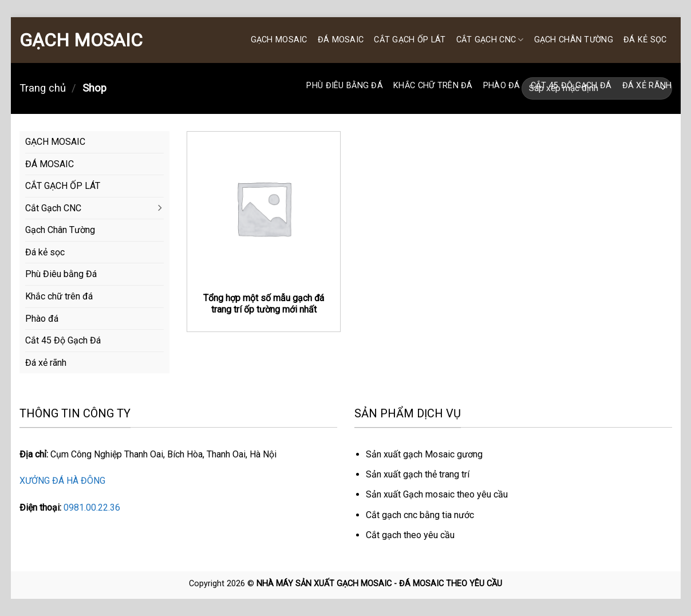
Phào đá (502, 86)
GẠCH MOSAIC (81, 40)
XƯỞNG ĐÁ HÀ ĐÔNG (62, 481)
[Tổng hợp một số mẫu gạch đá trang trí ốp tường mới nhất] (264, 208)
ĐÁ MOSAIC (341, 40)
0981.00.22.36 (92, 508)
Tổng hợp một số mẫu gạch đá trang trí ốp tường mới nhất (264, 304)
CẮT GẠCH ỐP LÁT (410, 40)
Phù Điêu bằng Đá (345, 86)
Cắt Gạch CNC (490, 40)
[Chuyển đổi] (159, 208)
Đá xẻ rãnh (647, 86)
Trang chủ (43, 88)
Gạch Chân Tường (574, 40)
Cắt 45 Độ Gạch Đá (571, 86)
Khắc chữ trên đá (433, 86)
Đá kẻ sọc (645, 40)
